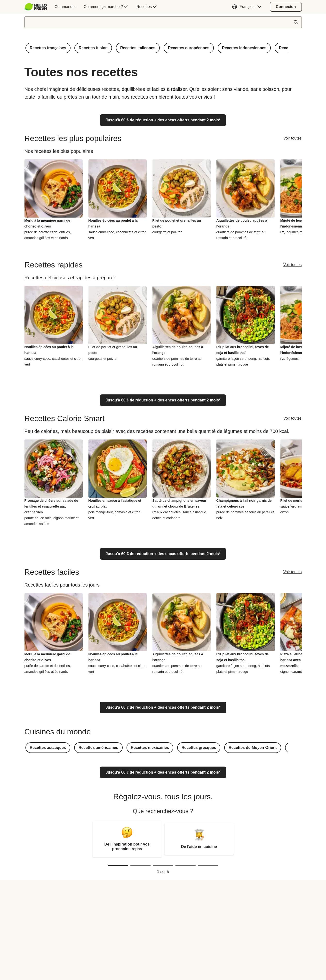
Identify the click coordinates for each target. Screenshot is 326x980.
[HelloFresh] (36, 7)
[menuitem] (38, 7)
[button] (248, 7)
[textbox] (163, 22)
